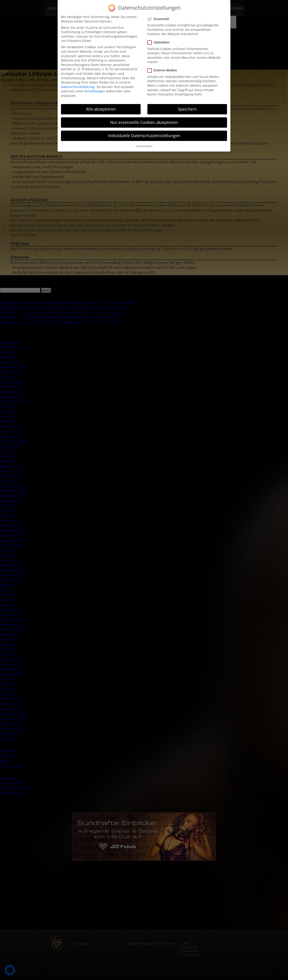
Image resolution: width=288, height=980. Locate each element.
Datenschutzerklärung (78, 85)
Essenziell (160, 18)
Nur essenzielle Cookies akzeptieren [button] (144, 121)
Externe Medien (164, 69)
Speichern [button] (187, 108)
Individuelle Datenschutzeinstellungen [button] (144, 134)
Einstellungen (95, 90)
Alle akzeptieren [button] (101, 108)
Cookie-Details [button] (144, 145)
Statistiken (160, 41)
